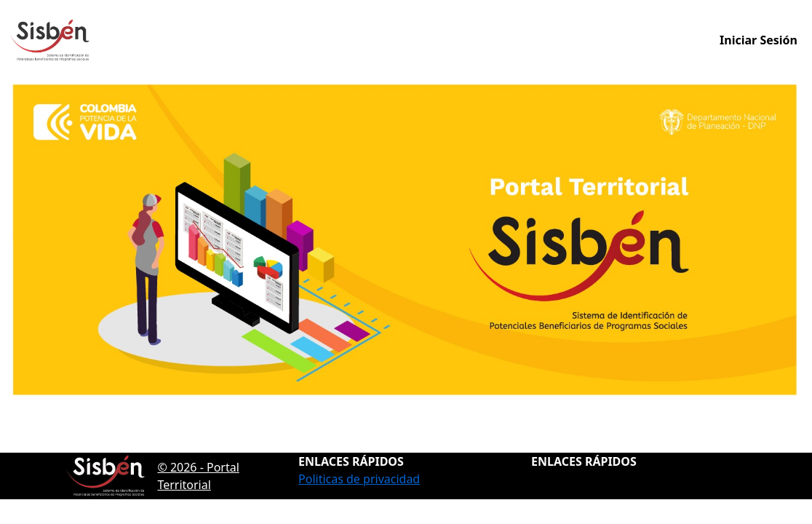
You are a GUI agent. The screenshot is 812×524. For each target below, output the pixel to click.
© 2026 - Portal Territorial (152, 476)
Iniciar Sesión (759, 40)
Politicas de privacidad (359, 479)
